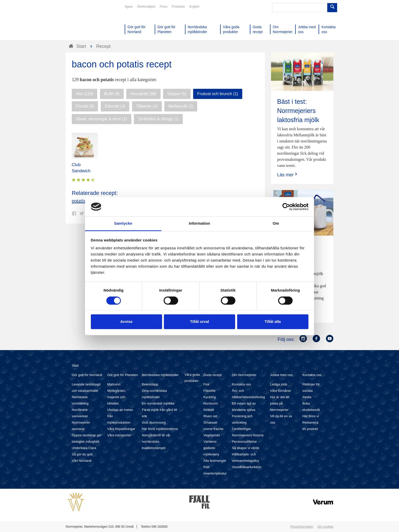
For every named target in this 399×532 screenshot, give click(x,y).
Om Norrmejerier (244, 375)
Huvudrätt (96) (143, 94)
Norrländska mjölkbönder (160, 375)
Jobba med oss (281, 375)
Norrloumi (210, 403)
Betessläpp (150, 384)
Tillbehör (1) (147, 106)
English (194, 7)
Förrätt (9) (85, 106)
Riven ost (210, 416)
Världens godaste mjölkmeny (211, 448)
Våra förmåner (281, 391)
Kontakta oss (241, 384)
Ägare (129, 7)
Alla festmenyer (215, 461)
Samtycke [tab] (123, 224)
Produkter (178, 7)
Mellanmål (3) (181, 106)
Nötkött (209, 410)
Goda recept (212, 375)
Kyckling (209, 397)
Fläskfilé (209, 391)
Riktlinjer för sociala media (311, 391)
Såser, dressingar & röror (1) (102, 119)
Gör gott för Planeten (123, 375)
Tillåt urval (200, 322)
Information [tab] (199, 224)
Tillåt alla (273, 322)
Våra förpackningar (121, 429)
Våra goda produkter (192, 378)
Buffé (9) (112, 94)
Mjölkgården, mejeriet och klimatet (117, 397)
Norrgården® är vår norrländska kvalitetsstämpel (156, 442)
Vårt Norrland (82, 461)
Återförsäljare (146, 7)
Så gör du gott (82, 454)
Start (75, 365)
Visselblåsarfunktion (246, 467)
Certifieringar (241, 429)
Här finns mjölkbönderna (160, 429)
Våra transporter (119, 435)
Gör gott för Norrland (87, 375)
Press (163, 7)
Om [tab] (276, 224)
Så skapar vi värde (246, 448)
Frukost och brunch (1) (218, 94)
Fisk (206, 384)
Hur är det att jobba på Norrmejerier (280, 403)
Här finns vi (311, 416)
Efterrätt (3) (115, 106)
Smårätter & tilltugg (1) (158, 119)
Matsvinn (114, 384)
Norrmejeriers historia (248, 435)
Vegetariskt (211, 435)
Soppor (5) (177, 94)
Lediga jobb (279, 384)
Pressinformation (302, 527)
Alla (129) (84, 94)
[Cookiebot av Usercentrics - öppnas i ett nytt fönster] (286, 207)
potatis (79, 201)
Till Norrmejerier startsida (85, 22)
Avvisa (126, 322)
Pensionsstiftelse (244, 442)
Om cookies (325, 527)
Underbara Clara (84, 448)
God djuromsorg (154, 422)
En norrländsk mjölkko (158, 403)
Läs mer (288, 175)
